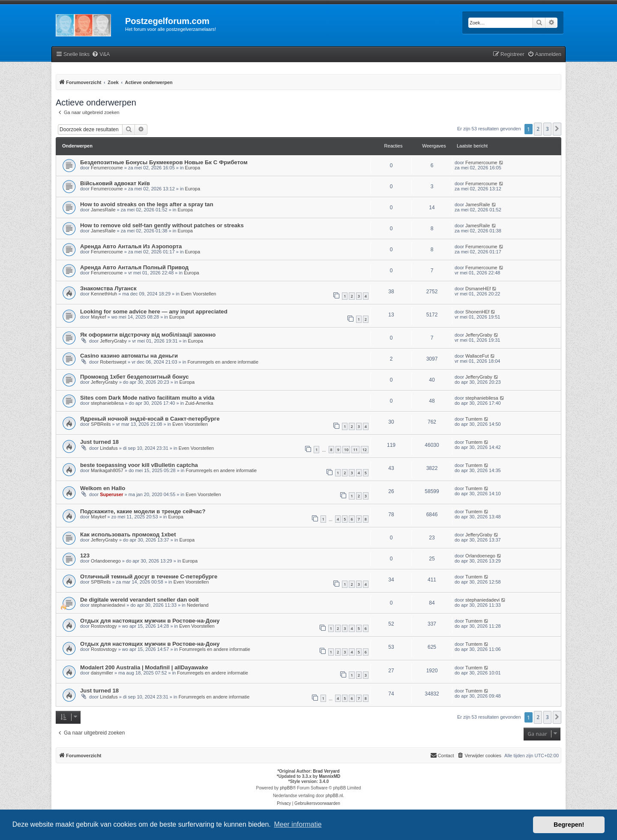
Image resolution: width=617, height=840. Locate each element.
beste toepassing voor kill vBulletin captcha (139, 465)
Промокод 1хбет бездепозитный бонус (135, 377)
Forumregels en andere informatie (223, 362)
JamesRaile (103, 210)
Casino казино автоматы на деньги (129, 356)
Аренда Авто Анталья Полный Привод (134, 267)
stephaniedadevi (108, 605)
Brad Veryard (326, 771)
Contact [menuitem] (442, 755)
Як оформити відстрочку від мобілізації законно (148, 335)
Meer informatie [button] (298, 824)
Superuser (111, 494)
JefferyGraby (113, 341)
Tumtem (474, 419)
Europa (193, 168)
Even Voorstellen (199, 294)
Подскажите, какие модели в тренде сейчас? (143, 511)
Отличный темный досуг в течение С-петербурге (149, 577)
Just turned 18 (99, 442)
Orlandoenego (106, 561)
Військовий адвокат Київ (115, 183)
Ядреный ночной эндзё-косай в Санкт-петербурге (150, 419)
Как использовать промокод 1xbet (128, 534)
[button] (557, 129)
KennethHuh (104, 294)
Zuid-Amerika (199, 403)
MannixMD (329, 776)
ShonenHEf (477, 312)
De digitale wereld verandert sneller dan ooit (139, 600)
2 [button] (538, 129)
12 (365, 450)
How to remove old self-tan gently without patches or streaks (162, 225)
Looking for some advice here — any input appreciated (154, 312)
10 (346, 450)
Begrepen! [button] (569, 825)
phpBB (286, 788)
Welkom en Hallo (103, 488)
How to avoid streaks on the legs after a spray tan (147, 204)
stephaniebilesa (107, 403)
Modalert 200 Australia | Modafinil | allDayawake (144, 667)
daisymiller (102, 673)
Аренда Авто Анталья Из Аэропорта (131, 246)
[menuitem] (101, 55)
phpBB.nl (334, 796)
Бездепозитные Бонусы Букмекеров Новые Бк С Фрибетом (164, 162)
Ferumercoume (107, 168)
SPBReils (101, 424)
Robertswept (113, 362)
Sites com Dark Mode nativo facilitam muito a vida (147, 398)
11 (355, 450)
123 (85, 555)
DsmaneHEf (478, 289)
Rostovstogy (104, 626)
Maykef (98, 317)
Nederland (198, 605)
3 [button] (547, 129)
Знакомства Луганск (108, 288)
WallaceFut (477, 356)
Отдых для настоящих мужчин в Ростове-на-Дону (150, 621)
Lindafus (109, 448)
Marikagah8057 (107, 470)
